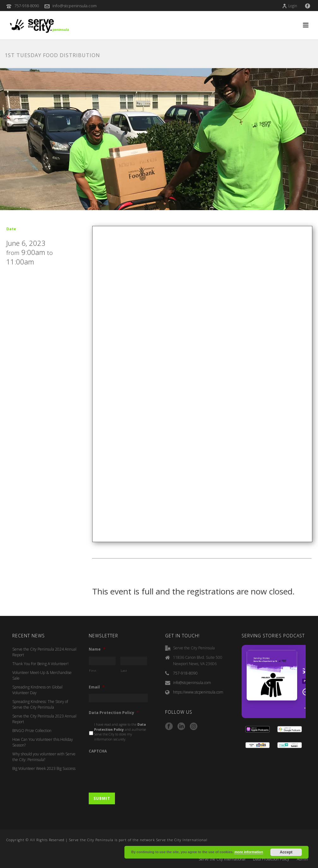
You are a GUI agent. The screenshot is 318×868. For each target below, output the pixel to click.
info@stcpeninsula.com (75, 6)
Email (97, 687)
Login (290, 6)
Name (97, 649)
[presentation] (137, 770)
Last (124, 671)
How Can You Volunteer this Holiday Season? (43, 742)
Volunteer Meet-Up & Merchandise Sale (42, 675)
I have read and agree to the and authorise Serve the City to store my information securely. (120, 732)
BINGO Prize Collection (32, 731)
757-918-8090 (27, 6)
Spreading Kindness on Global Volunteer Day (37, 690)
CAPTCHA (98, 751)
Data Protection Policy (114, 713)
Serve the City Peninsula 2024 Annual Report (44, 652)
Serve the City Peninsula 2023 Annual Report (44, 719)
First (93, 671)
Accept (286, 852)
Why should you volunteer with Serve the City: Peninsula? (44, 757)
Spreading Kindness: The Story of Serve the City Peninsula (40, 704)
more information (249, 852)
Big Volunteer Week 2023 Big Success (44, 768)
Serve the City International (222, 859)
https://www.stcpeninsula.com (198, 692)
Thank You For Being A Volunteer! (40, 664)
